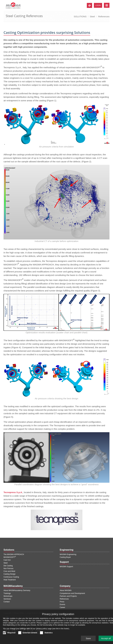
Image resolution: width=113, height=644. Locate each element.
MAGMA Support (66, 567)
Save (88, 640)
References (104, 16)
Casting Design (9, 574)
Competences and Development (72, 593)
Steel (92, 16)
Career (62, 607)
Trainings (7, 593)
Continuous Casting (11, 577)
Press (62, 602)
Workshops (8, 596)
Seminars (7, 599)
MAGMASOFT (10, 557)
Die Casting (8, 566)
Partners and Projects (68, 596)
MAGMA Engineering (68, 554)
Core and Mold (9, 571)
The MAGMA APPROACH (14, 554)
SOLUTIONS (80, 16)
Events (62, 604)
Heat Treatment (10, 580)
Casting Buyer (65, 557)
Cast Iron (7, 560)
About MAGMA (66, 590)
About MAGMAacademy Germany (17, 590)
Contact (7, 602)
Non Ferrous (8, 568)
